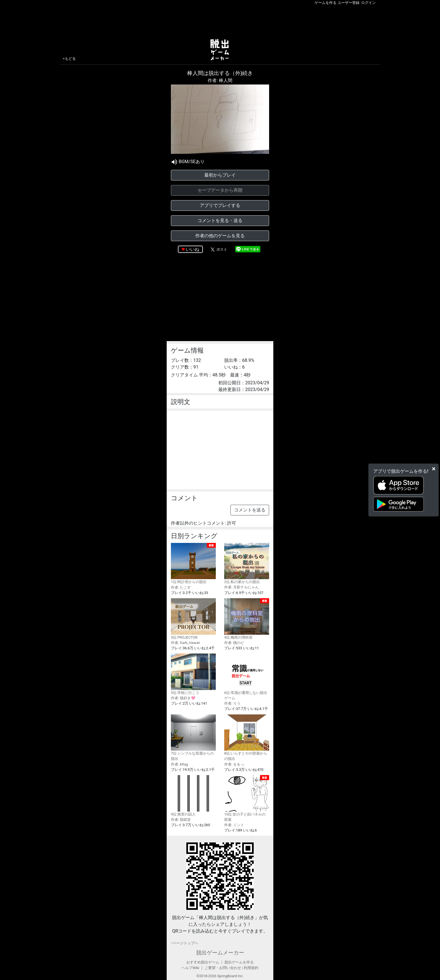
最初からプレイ (220, 175)
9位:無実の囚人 (193, 796)
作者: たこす (181, 587)
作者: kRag (179, 764)
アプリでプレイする (220, 205)
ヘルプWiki (190, 968)
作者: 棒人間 (220, 80)
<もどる (69, 59)
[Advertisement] (220, 21)
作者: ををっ (234, 764)
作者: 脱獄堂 (181, 820)
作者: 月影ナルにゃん (241, 587)
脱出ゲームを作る (239, 962)
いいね (192, 249)
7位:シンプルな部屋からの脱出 (193, 738)
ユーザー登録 (349, 3)
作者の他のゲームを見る (220, 236)
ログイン (368, 3)
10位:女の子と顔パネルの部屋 (247, 798)
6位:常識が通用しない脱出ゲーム (247, 677)
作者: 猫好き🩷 (183, 698)
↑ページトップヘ (185, 943)
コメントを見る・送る (220, 221)
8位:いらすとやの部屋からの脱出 (247, 738)
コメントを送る (250, 510)
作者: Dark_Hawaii (185, 643)
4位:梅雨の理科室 (247, 619)
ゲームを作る (326, 3)
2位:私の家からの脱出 (247, 564)
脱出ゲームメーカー (220, 953)
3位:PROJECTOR (193, 619)
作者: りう (232, 703)
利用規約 (251, 968)
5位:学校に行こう (193, 674)
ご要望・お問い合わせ (223, 968)
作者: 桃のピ (234, 643)
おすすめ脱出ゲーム (203, 962)
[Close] (434, 469)
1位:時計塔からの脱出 (193, 564)
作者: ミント (234, 825)
